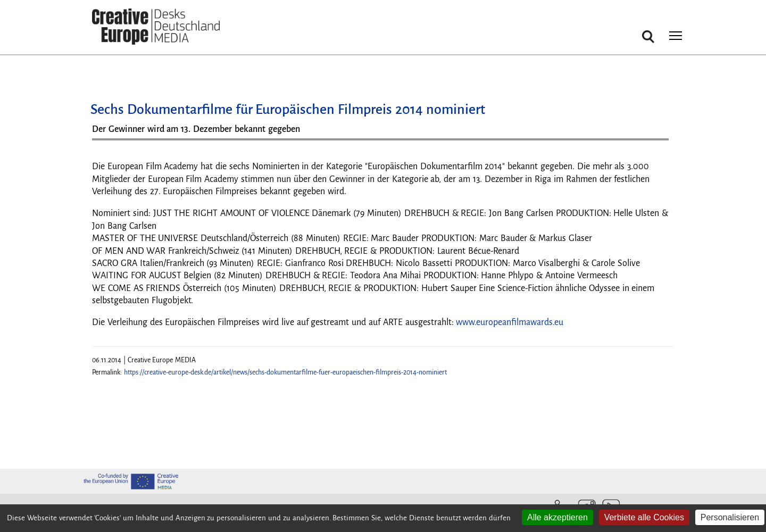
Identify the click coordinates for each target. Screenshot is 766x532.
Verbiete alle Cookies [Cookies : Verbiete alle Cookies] (644, 517)
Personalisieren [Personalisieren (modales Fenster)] (730, 517)
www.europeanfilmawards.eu (510, 322)
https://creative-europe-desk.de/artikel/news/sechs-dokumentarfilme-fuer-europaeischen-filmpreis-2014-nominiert (285, 372)
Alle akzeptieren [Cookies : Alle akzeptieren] (557, 517)
